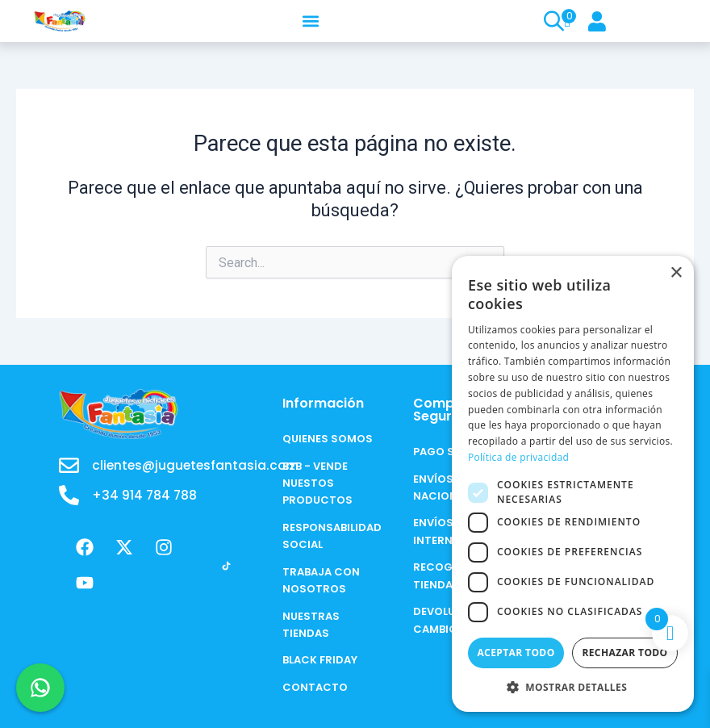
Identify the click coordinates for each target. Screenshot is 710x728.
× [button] (676, 273)
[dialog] (573, 484)
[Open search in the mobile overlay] (547, 21)
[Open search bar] (552, 21)
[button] (310, 21)
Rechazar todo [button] (624, 653)
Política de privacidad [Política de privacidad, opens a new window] (518, 457)
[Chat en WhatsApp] (40, 688)
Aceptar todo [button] (516, 653)
